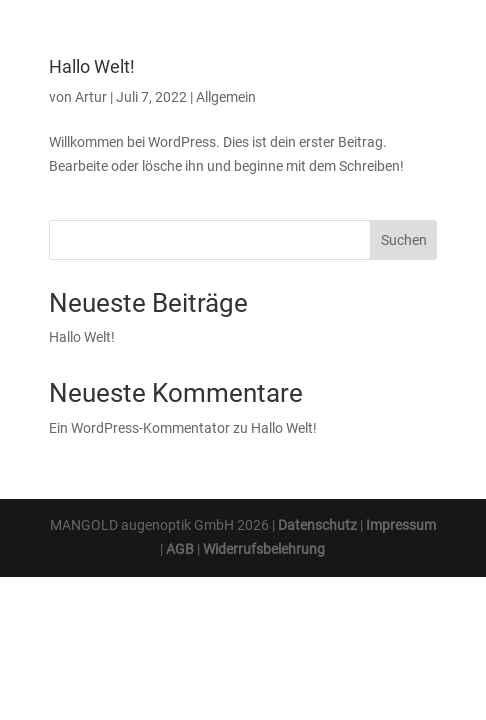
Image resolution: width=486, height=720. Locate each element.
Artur (91, 97)
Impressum (401, 525)
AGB (180, 549)
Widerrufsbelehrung (264, 549)
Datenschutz (317, 525)
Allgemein (226, 97)
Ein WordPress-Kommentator (139, 428)
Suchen (404, 240)
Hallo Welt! (92, 66)
